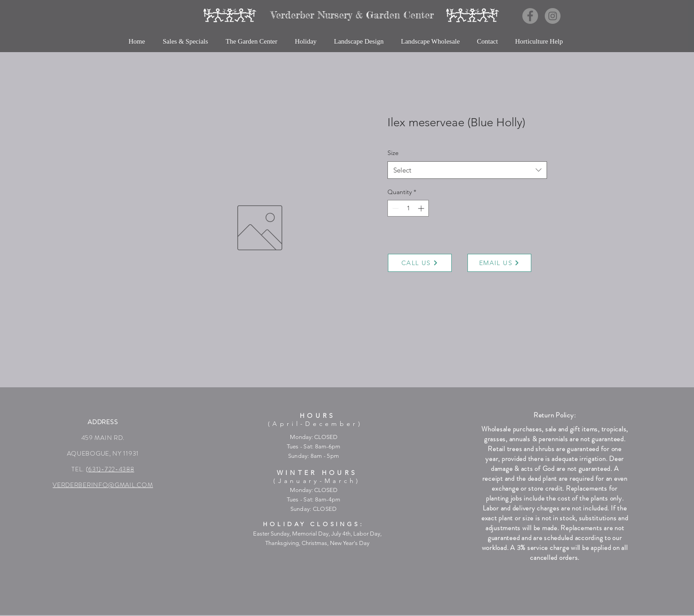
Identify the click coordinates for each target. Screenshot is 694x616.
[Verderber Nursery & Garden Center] (352, 15)
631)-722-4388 (111, 469)
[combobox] (467, 170)
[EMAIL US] (499, 263)
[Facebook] (530, 16)
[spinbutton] (408, 208)
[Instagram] (553, 16)
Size (393, 153)
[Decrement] (394, 208)
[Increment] (422, 208)
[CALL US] (420, 263)
